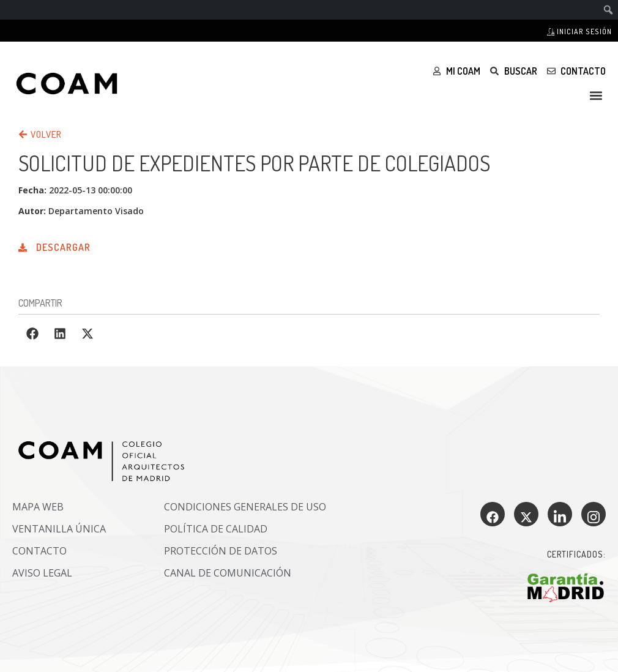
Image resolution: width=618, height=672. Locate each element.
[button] (596, 95)
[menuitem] (609, 10)
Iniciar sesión (579, 32)
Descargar (63, 247)
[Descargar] (23, 245)
